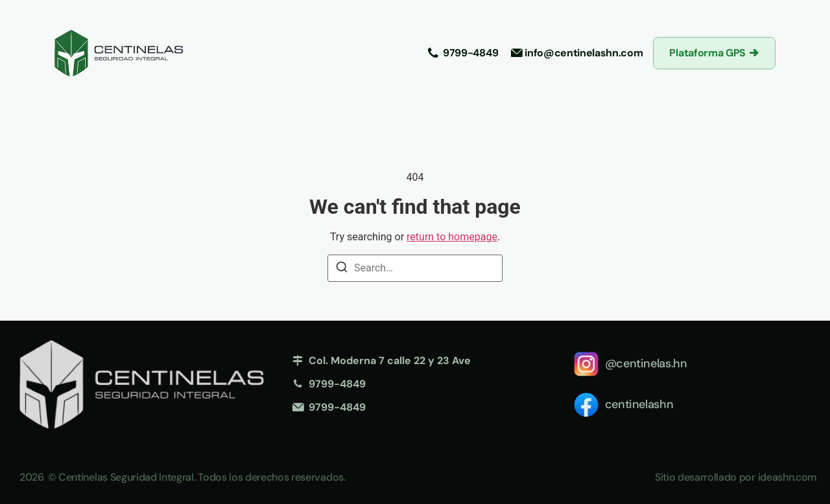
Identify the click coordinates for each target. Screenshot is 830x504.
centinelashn (639, 404)
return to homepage (452, 237)
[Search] (342, 269)
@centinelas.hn (646, 363)
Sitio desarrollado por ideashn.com (736, 477)
